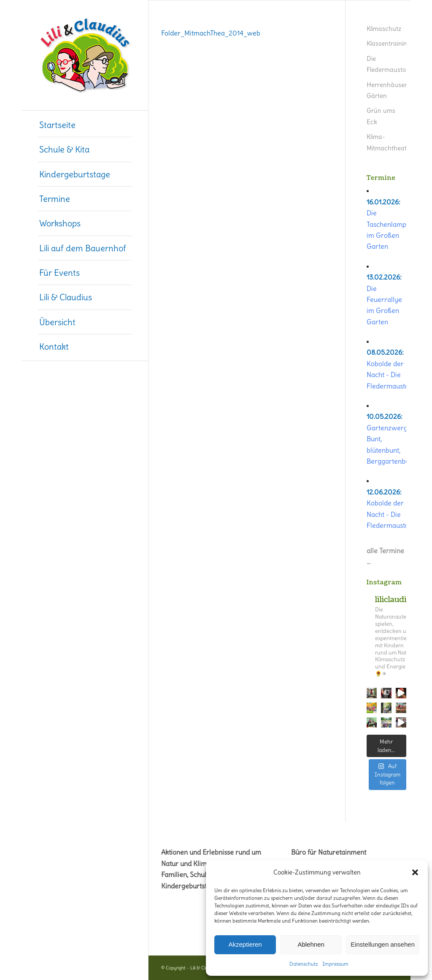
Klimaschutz (384, 29)
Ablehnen (311, 944)
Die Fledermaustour (386, 64)
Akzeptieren (245, 944)
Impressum (335, 964)
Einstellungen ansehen (383, 944)
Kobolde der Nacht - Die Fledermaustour (391, 375)
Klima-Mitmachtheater (386, 142)
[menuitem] (85, 125)
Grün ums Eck (381, 116)
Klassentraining (386, 43)
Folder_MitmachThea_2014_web (211, 33)
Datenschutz (304, 964)
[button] (415, 872)
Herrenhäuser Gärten (386, 90)
